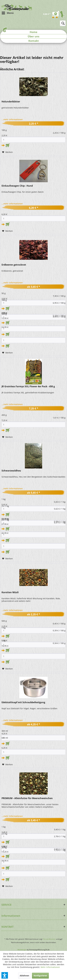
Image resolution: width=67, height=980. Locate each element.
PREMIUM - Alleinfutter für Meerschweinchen (27, 798)
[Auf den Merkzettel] (7, 152)
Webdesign (22, 950)
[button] (5, 975)
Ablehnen (24, 976)
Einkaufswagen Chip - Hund (17, 186)
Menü (8, 13)
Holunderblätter (11, 102)
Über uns (33, 36)
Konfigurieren (40, 976)
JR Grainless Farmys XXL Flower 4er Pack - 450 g (28, 386)
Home (33, 32)
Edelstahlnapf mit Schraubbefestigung (23, 702)
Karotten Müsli (10, 592)
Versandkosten (49, 939)
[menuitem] (8, 13)
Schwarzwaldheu (11, 471)
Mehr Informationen (50, 967)
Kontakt (34, 41)
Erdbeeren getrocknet (14, 265)
